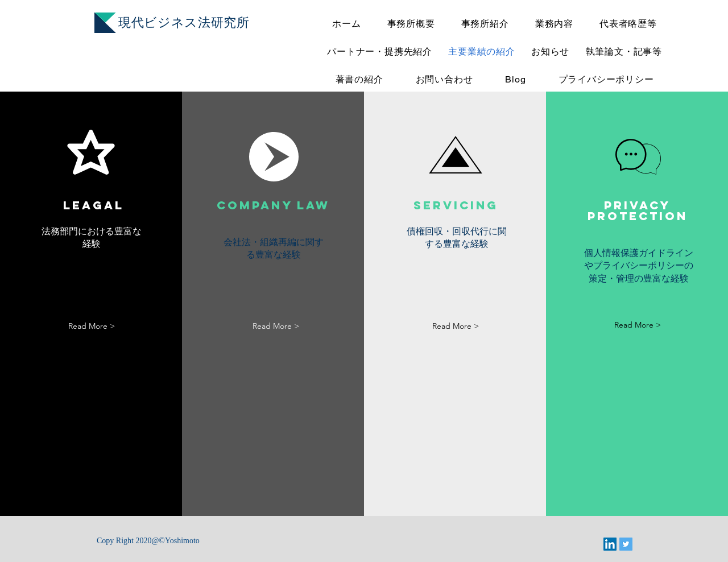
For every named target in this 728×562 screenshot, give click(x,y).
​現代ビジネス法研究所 (184, 22)
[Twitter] (626, 544)
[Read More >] (92, 326)
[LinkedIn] (610, 544)
